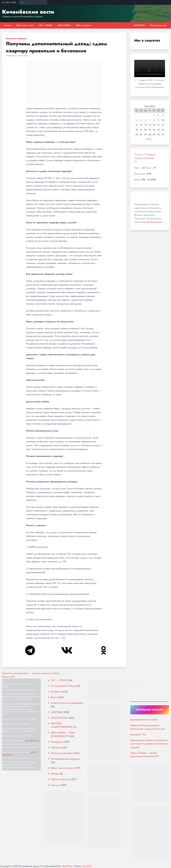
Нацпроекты (57, 742)
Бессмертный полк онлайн (144, 720)
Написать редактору (158, 25)
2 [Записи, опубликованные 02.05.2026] (158, 115)
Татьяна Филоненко (152, 222)
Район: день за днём (25, 25)
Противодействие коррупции (66, 759)
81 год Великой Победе (63, 686)
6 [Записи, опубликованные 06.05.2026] (145, 120)
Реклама (55, 774)
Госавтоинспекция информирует (67, 703)
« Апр (148, 139)
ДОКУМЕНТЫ (139, 25)
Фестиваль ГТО (138, 735)
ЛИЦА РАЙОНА (64, 25)
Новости (8, 25)
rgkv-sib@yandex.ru (32, 741)
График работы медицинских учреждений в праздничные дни (147, 727)
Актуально (56, 692)
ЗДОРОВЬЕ (57, 712)
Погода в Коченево (144, 158)
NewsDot (87, 866)
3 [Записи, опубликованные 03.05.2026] (163, 115)
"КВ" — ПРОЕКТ (59, 680)
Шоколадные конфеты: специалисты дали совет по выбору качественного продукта (149, 744)
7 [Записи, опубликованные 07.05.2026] (150, 120)
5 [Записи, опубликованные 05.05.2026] (141, 120)
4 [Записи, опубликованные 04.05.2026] (137, 120)
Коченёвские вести (28, 12)
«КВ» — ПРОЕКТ (46, 25)
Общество (56, 747)
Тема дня (55, 785)
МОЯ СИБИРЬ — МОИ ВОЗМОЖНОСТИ (63, 734)
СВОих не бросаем (84, 25)
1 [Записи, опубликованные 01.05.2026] (154, 115)
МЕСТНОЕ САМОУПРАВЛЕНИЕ (61, 725)
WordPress (67, 866)
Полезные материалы (16, 38)
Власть (54, 697)
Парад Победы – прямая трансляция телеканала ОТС (145, 755)
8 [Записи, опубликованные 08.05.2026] (154, 120)
